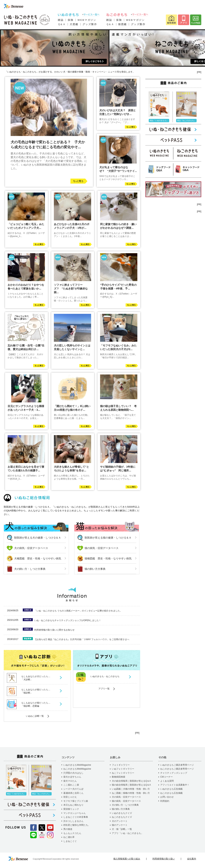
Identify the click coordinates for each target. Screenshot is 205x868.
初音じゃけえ (70, 797)
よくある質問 (167, 781)
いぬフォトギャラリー (123, 769)
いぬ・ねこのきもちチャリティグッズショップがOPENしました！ (68, 620)
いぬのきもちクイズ (122, 813)
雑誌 (61, 20)
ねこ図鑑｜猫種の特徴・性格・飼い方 (131, 793)
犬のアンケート (120, 821)
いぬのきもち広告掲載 (171, 789)
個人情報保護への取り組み (127, 859)
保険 (71, 20)
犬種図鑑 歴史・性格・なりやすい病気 (38, 558)
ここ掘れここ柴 (71, 785)
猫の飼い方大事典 (95, 569)
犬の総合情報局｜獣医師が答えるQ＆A (131, 781)
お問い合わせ (167, 797)
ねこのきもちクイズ (122, 817)
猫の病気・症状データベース (102, 548)
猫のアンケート (120, 825)
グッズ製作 (90, 24)
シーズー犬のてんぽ (73, 789)
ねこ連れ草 (69, 837)
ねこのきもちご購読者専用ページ (177, 769)
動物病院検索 (119, 777)
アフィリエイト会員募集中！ (175, 785)
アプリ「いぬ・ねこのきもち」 (127, 833)
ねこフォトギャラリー (123, 773)
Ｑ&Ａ (62, 24)
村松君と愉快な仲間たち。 (77, 825)
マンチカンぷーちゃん (75, 813)
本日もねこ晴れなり (73, 805)
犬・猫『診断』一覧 (122, 829)
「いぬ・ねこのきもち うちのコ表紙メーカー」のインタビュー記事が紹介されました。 (78, 611)
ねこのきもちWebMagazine (77, 769)
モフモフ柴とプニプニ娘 (76, 801)
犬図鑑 (74, 24)
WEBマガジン (87, 20)
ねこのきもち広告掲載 (171, 793)
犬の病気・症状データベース (31, 548)
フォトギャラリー (121, 765)
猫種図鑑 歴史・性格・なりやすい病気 (108, 558)
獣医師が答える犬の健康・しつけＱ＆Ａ (38, 538)
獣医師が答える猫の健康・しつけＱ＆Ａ (108, 538)
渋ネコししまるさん (73, 821)
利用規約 (165, 801)
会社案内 (192, 859)
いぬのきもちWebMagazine (77, 765)
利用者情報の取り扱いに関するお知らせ (54, 630)
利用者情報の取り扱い (164, 859)
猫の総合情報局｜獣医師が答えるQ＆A (131, 785)
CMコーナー (167, 777)
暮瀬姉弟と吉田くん (73, 793)
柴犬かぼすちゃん (72, 777)
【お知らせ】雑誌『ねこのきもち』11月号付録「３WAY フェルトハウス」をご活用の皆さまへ (82, 639)
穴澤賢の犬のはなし (73, 773)
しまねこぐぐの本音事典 (76, 817)
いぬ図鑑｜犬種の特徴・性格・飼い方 (131, 789)
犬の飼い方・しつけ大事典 (30, 569)
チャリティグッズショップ (174, 773)
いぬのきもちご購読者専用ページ (177, 765)
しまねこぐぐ (70, 841)
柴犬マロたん (70, 781)
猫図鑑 (123, 24)
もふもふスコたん (72, 833)
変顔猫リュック (71, 809)
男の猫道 (68, 829)
